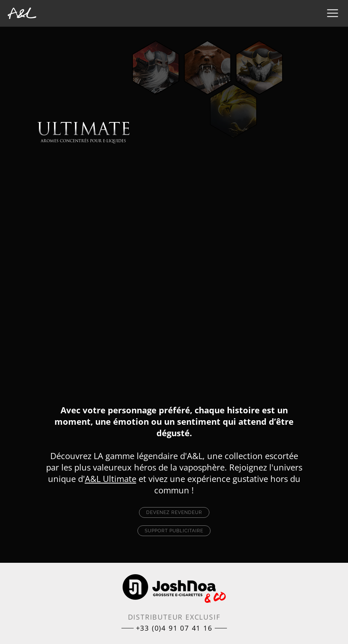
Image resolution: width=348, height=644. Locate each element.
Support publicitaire (174, 531)
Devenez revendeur (174, 512)
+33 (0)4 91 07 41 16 (174, 628)
